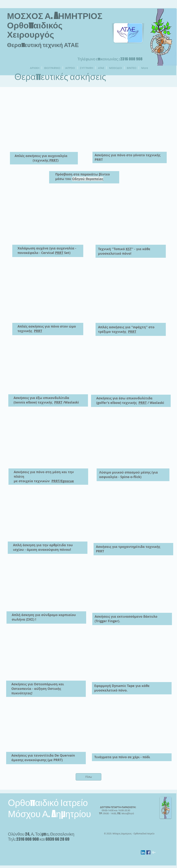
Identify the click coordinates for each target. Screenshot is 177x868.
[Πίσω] (88, 777)
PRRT (53, 160)
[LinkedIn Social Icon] (143, 852)
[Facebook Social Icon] (148, 852)
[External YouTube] (45, 122)
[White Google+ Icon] (154, 852)
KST (129, 249)
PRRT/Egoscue (63, 481)
